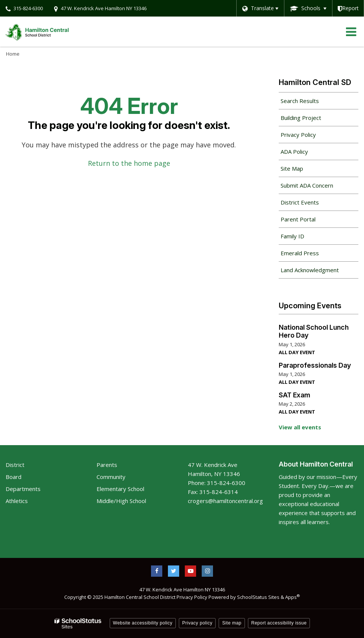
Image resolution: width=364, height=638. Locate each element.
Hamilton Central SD (315, 82)
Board (14, 477)
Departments (23, 489)
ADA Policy (294, 152)
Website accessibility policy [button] (143, 623)
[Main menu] (351, 32)
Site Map (292, 168)
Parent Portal (309, 221)
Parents (107, 465)
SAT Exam (295, 395)
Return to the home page (129, 163)
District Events (300, 202)
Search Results (300, 101)
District (15, 465)
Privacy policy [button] (197, 623)
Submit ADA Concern (307, 185)
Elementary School (120, 489)
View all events (300, 427)
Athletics (17, 501)
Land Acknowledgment (310, 270)
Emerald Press (300, 253)
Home (13, 54)
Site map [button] (232, 623)
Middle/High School (121, 501)
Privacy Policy (298, 135)
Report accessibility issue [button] (279, 623)
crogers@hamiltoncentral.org (225, 501)
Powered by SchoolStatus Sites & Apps (254, 597)
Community (111, 477)
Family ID (303, 238)
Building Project (301, 118)
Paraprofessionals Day (315, 365)
